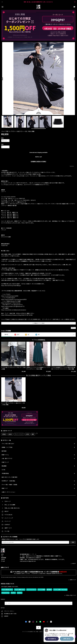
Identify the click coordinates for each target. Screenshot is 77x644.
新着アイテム (5, 455)
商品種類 (4, 466)
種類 (2, 138)
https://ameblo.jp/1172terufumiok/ (11, 303)
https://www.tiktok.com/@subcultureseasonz (14, 310)
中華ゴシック (5, 462)
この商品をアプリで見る (38, 323)
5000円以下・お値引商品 (8, 481)
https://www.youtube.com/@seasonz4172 (13, 306)
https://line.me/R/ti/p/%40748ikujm (11, 286)
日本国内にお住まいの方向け (38, 162)
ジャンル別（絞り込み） (8, 444)
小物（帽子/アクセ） (7, 459)
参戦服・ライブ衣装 (7, 447)
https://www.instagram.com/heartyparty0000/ (14, 300)
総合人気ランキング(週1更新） (10, 477)
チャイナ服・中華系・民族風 (9, 485)
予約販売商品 (5, 473)
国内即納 (4, 451)
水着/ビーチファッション (8, 492)
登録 (73, 542)
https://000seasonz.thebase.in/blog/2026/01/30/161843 (17, 315)
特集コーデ (5, 488)
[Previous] (2, 79)
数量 (2, 144)
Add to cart (38, 157)
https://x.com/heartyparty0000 (10, 296)
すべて (6, 335)
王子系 (3, 470)
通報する (73, 328)
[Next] (75, 79)
